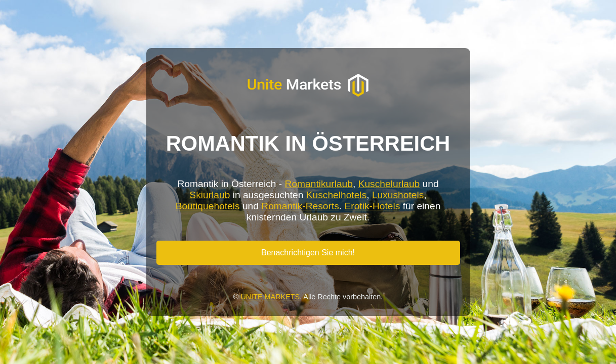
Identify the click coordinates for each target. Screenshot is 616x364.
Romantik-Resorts (300, 206)
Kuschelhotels (336, 195)
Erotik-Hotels (373, 206)
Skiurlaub (210, 195)
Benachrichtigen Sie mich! (308, 253)
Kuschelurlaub (389, 184)
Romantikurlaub (319, 184)
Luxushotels (398, 195)
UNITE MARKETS (270, 297)
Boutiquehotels (208, 206)
